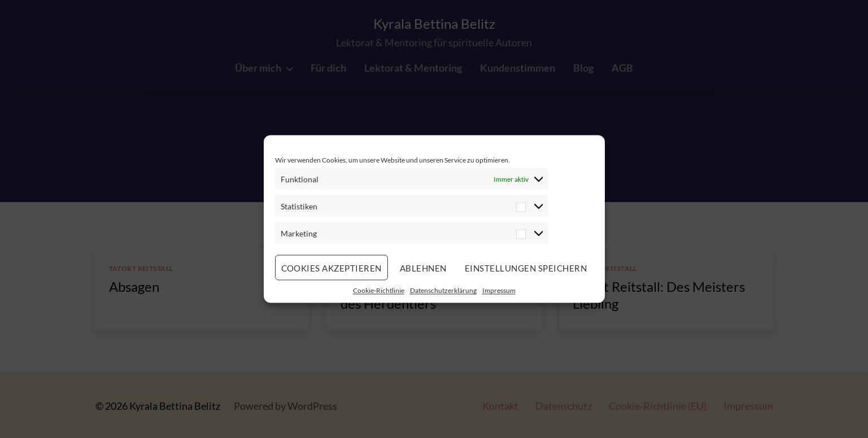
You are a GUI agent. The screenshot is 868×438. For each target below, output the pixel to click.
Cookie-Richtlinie (379, 290)
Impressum (499, 290)
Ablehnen (423, 268)
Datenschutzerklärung (443, 290)
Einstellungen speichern (526, 268)
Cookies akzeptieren (332, 268)
